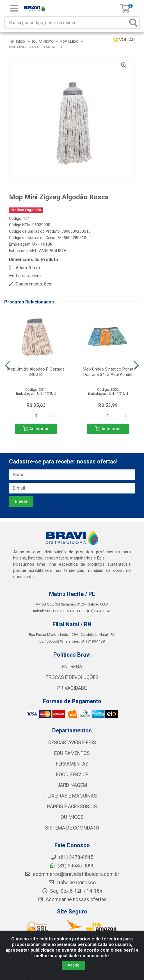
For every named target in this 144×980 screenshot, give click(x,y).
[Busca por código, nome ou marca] (66, 23)
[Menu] (14, 8)
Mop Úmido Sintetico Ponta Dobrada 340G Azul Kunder (108, 372)
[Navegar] (7, 365)
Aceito (74, 965)
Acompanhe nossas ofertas (72, 899)
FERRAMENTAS (72, 764)
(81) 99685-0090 (72, 866)
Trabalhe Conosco (72, 883)
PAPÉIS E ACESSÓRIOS (72, 807)
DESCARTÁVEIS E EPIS (72, 743)
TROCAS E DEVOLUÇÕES (72, 677)
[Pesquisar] (133, 23)
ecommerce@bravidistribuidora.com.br (72, 874)
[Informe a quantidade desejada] (36, 416)
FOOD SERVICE (72, 775)
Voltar (124, 40)
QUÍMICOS (72, 817)
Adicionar (36, 429)
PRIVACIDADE (72, 688)
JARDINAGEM (72, 785)
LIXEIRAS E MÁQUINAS (72, 796)
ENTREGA (72, 667)
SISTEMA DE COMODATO (72, 828)
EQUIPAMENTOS (72, 753)
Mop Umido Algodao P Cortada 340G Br (36, 372)
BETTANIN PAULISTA (48, 251)
